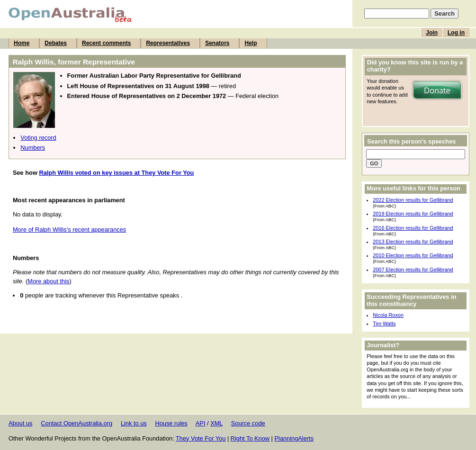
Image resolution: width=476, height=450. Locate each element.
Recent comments (106, 43)
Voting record (38, 138)
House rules (171, 423)
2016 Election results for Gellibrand (413, 228)
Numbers (33, 148)
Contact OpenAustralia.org (76, 423)
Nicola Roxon (388, 315)
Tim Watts (384, 324)
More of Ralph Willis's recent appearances (69, 229)
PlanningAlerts (294, 438)
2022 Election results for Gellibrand (413, 200)
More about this (48, 281)
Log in (456, 33)
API (201, 423)
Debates (56, 43)
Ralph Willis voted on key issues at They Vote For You (116, 173)
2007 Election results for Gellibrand (413, 270)
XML (216, 423)
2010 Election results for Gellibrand (413, 255)
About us (21, 423)
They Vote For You (201, 438)
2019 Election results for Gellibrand (413, 214)
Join (432, 33)
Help (251, 43)
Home (22, 43)
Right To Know (250, 438)
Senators (217, 43)
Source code (248, 423)
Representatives (168, 43)
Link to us (134, 423)
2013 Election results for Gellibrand (413, 242)
